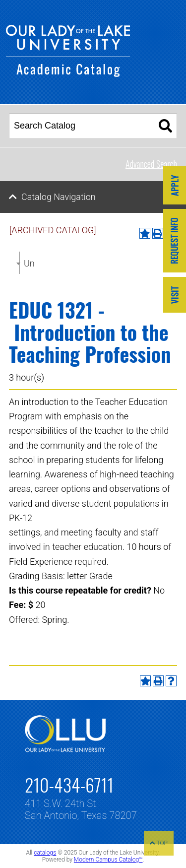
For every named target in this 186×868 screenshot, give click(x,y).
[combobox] (19, 263)
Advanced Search (151, 164)
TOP (159, 843)
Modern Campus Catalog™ (108, 860)
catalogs (45, 853)
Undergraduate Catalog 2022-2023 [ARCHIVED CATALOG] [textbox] (29, 263)
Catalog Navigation (59, 197)
